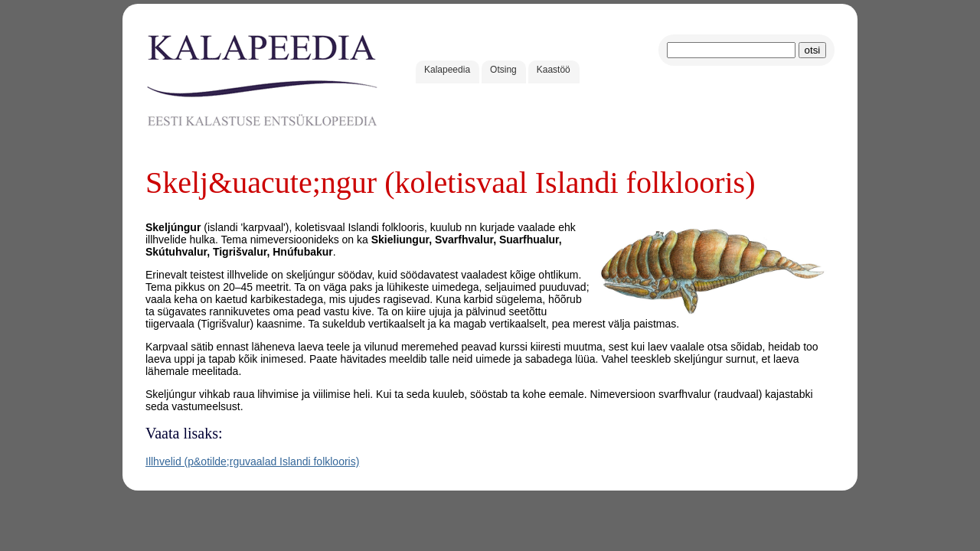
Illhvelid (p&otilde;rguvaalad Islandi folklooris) (252, 461)
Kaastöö (554, 70)
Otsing (503, 70)
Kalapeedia (447, 70)
